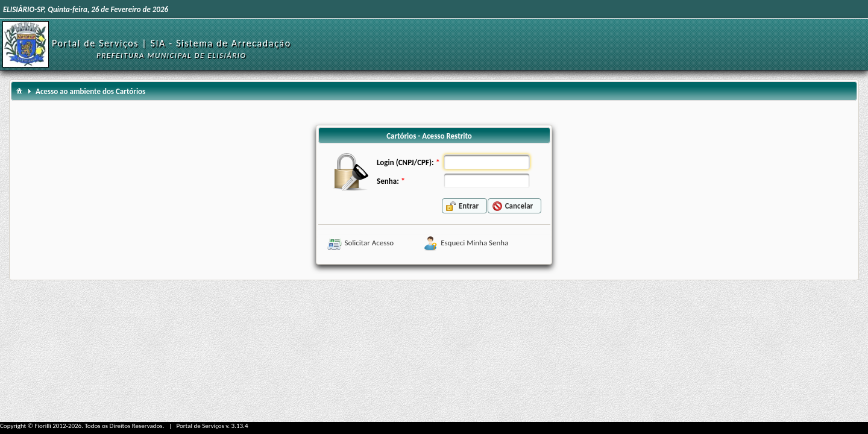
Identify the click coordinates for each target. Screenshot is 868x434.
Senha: (388, 181)
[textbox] (487, 162)
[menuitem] (19, 90)
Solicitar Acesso (370, 243)
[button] (464, 206)
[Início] (26, 44)
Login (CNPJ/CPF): (405, 162)
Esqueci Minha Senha (474, 243)
